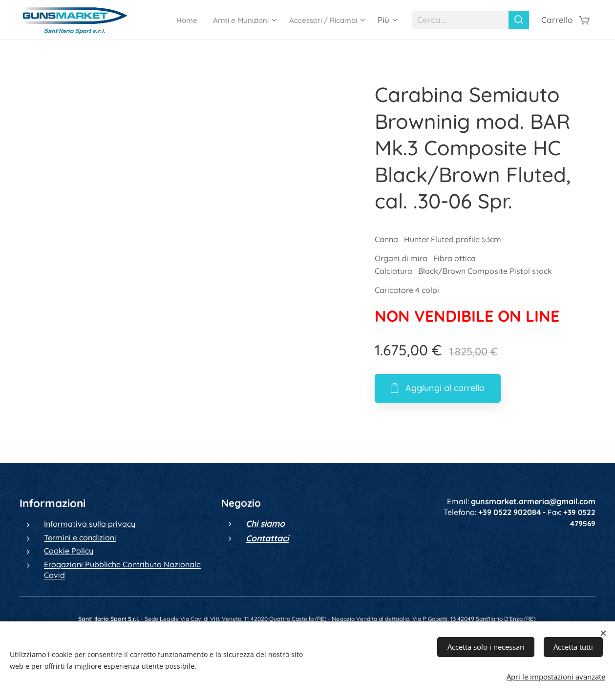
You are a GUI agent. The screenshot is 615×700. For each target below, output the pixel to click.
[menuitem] (167, 20)
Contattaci (267, 538)
